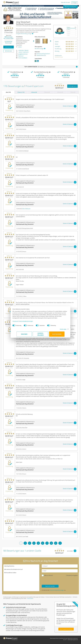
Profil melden (30, 598)
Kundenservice (58, 55)
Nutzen (57, 44)
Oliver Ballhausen (26, 209)
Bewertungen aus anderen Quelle (9, 38)
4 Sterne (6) (34, 92)
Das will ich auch (66, 2)
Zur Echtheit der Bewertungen (9, 42)
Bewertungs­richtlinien (54, 638)
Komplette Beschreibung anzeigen (24, 34)
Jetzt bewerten (9, 47)
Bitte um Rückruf (49, 575)
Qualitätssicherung (63, 638)
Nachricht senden (50, 586)
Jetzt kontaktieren (70, 7)
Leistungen (57, 46)
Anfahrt (20, 47)
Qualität (57, 42)
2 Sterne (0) (60, 92)
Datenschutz (70, 638)
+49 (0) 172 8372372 (23, 52)
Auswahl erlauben (41, 335)
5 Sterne (68, 27)
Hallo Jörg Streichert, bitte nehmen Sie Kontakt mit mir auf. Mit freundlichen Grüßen (21, 578)
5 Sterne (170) (21, 92)
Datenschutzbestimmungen (30, 322)
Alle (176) (8, 92)
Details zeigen (59, 330)
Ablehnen (24, 335)
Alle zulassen (57, 335)
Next (51, 41)
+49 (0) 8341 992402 (23, 50)
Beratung (57, 51)
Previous (34, 41)
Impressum (19, 322)
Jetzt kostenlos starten (66, 629)
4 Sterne (68, 29)
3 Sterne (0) (47, 92)
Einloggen (75, 3)
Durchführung (58, 49)
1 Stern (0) (73, 92)
